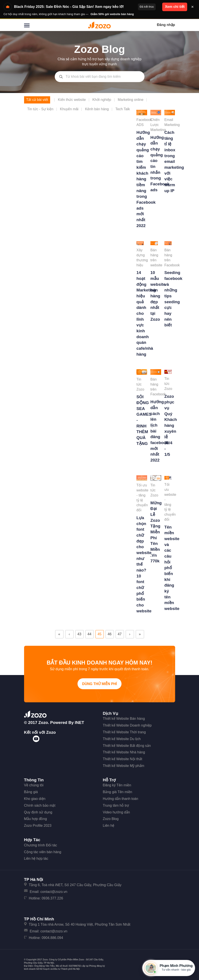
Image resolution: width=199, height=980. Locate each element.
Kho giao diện (35, 799)
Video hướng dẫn (116, 812)
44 (90, 634)
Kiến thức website (72, 100)
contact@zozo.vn (54, 892)
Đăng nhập (166, 25)
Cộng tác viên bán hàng (43, 852)
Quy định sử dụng (38, 812)
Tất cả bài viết (37, 100)
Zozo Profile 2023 (38, 826)
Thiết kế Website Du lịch (122, 739)
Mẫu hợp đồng (36, 819)
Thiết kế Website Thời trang (124, 732)
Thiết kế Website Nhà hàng (124, 752)
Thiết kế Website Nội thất (123, 759)
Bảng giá (31, 792)
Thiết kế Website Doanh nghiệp (127, 725)
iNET (80, 723)
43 (79, 634)
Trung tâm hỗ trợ (116, 805)
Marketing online (131, 100)
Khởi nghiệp (102, 100)
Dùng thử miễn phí (99, 684)
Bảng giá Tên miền (118, 792)
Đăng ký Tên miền (117, 785)
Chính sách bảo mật (40, 805)
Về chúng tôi (34, 785)
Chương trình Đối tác (41, 845)
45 (100, 634)
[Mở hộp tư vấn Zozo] (169, 968)
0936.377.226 (52, 898)
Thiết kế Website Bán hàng (124, 719)
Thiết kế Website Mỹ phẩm (124, 766)
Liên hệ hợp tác (36, 859)
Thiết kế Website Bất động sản (127, 746)
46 (110, 634)
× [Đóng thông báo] (192, 7)
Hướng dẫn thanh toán (121, 799)
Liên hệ (109, 826)
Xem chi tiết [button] (175, 7)
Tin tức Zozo (140, 384)
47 (120, 634)
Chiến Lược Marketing (158, 125)
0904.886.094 (52, 938)
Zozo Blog (111, 819)
